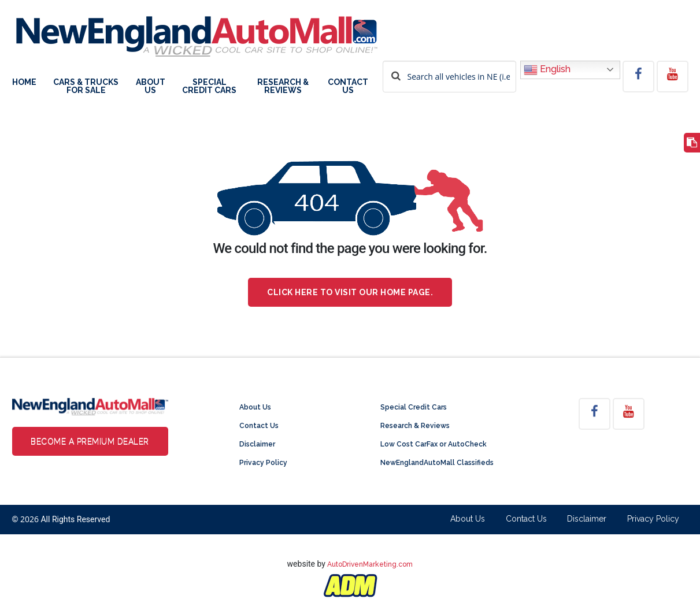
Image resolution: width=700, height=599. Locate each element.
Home (24, 82)
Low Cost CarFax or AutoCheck (434, 444)
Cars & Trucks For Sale (86, 86)
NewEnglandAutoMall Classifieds (437, 463)
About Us (151, 86)
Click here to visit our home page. (350, 292)
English (547, 70)
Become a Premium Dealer (90, 441)
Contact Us (348, 86)
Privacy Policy (263, 463)
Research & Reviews (283, 86)
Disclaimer (257, 444)
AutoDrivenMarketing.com (370, 564)
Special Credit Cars (209, 86)
